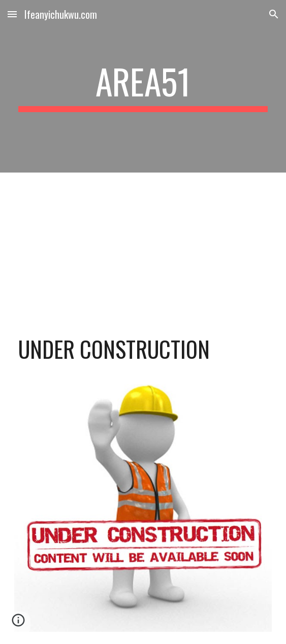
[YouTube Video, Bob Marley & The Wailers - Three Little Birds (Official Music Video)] (143, 244)
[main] (143, 86)
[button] (12, 14)
